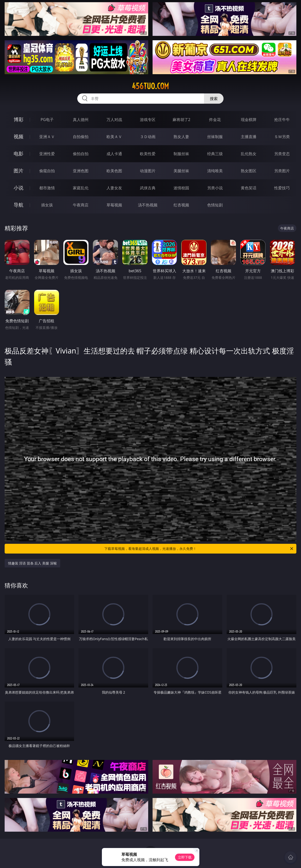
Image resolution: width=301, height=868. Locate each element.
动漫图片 (148, 171)
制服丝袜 (181, 154)
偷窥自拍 (47, 171)
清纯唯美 (215, 171)
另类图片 (282, 171)
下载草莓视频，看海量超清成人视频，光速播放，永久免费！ (199, 549)
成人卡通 (114, 154)
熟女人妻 (181, 137)
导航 (19, 205)
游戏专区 (148, 120)
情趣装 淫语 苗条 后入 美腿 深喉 (32, 563)
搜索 (214, 99)
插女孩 (47, 205)
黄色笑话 (249, 188)
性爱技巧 (282, 188)
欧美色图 (114, 171)
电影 (19, 154)
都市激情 (47, 188)
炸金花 (215, 120)
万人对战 (114, 120)
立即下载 (185, 857)
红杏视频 (181, 205)
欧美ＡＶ (114, 137)
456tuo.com (150, 86)
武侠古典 (148, 188)
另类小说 (215, 188)
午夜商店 (81, 205)
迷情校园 (181, 188)
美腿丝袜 (181, 171)
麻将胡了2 (181, 120)
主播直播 (249, 137)
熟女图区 (249, 171)
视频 (19, 136)
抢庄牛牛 (282, 120)
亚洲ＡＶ (47, 137)
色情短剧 (215, 205)
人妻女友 (114, 188)
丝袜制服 (215, 137)
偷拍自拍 (81, 154)
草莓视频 (114, 205)
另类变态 (282, 154)
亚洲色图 (81, 171)
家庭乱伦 (81, 188)
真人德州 (81, 120)
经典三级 (215, 154)
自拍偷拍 (81, 137)
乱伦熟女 (249, 154)
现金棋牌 (249, 120)
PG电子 (47, 120)
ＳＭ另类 (282, 137)
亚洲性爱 (47, 154)
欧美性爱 (148, 154)
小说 (19, 188)
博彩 (19, 119)
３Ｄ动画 (148, 137)
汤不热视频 (148, 205)
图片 (19, 171)
